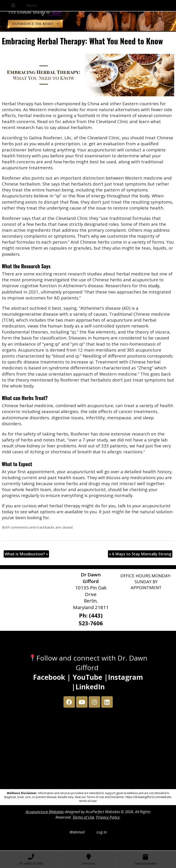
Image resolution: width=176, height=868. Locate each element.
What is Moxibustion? (26, 554)
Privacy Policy (108, 817)
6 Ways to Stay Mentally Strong (140, 554)
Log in (102, 832)
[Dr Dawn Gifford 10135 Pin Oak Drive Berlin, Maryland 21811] (88, 750)
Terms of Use (83, 817)
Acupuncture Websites (45, 812)
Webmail (77, 832)
